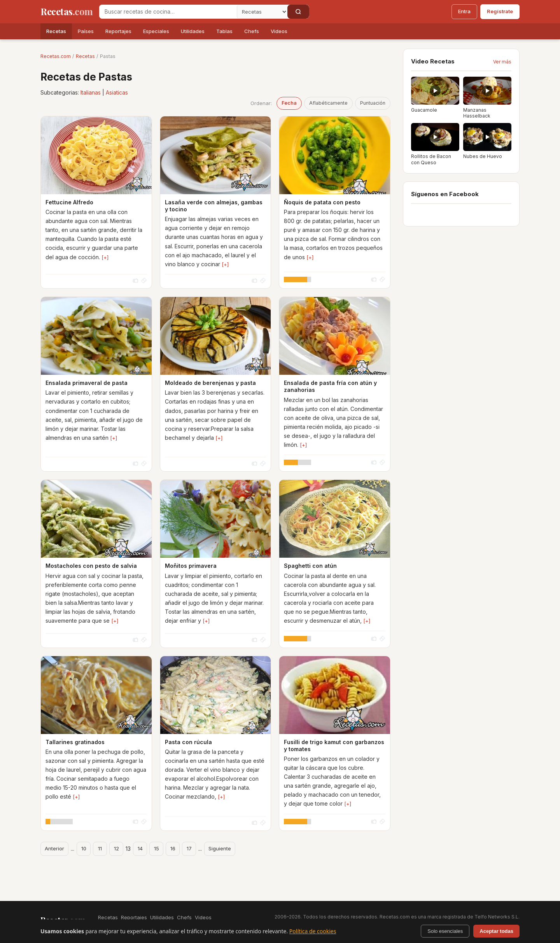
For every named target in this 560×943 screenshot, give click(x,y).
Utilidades (193, 31)
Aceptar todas (496, 931)
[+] (105, 257)
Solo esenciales (445, 931)
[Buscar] (298, 12)
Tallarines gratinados (75, 742)
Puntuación (373, 103)
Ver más (502, 62)
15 (157, 848)
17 (189, 848)
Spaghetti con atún (310, 566)
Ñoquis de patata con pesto (322, 202)
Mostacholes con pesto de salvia (91, 566)
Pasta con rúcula (188, 742)
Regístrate (500, 11)
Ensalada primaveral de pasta (87, 383)
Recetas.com (56, 56)
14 (140, 848)
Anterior (54, 848)
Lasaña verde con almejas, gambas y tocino (214, 206)
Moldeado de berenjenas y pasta (210, 383)
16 (173, 848)
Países (86, 31)
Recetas (56, 31)
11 (100, 848)
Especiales (156, 31)
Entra (464, 11)
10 (84, 848)
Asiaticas (117, 92)
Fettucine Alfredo (69, 202)
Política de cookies (313, 931)
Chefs (252, 31)
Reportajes (118, 31)
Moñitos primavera (191, 566)
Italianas (91, 92)
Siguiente (220, 848)
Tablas (224, 31)
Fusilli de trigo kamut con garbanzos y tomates (334, 745)
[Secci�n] (262, 12)
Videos (279, 31)
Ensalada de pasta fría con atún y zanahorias (330, 386)
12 (116, 848)
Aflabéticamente (328, 103)
